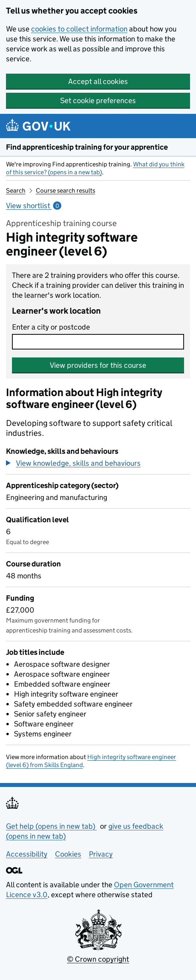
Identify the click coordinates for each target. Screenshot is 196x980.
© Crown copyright (98, 959)
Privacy (101, 854)
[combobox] (98, 342)
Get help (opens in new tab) (51, 826)
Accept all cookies (98, 81)
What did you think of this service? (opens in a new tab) (95, 168)
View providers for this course (98, 365)
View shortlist (34, 206)
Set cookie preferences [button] (98, 101)
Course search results (66, 190)
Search (16, 190)
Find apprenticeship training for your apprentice (87, 147)
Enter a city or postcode (51, 327)
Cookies (68, 854)
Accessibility (27, 854)
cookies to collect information (79, 29)
